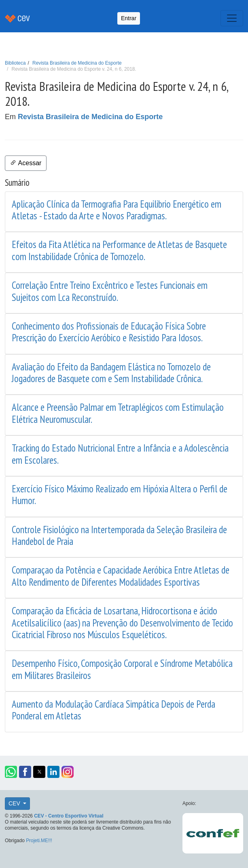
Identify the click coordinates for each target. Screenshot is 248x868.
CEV (15, 803)
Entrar (129, 18)
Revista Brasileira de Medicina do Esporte (77, 63)
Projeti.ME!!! (39, 841)
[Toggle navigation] (232, 18)
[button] (11, 772)
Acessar (26, 163)
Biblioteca (15, 63)
